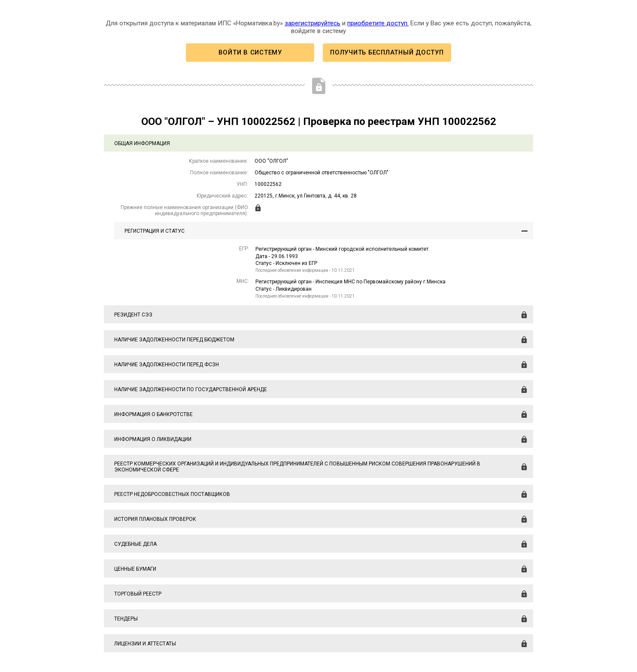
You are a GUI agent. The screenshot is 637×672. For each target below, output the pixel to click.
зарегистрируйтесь (312, 23)
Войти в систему (250, 52)
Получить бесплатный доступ (387, 52)
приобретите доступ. (378, 23)
